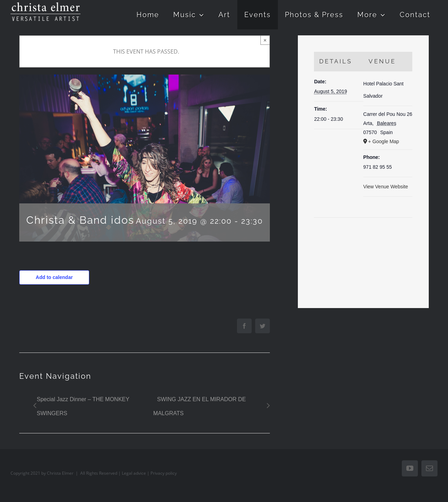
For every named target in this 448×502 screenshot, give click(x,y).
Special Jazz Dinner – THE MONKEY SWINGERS (83, 406)
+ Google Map (384, 141)
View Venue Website (386, 187)
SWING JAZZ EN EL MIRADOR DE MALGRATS (200, 406)
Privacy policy (164, 473)
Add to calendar (54, 277)
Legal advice (134, 473)
